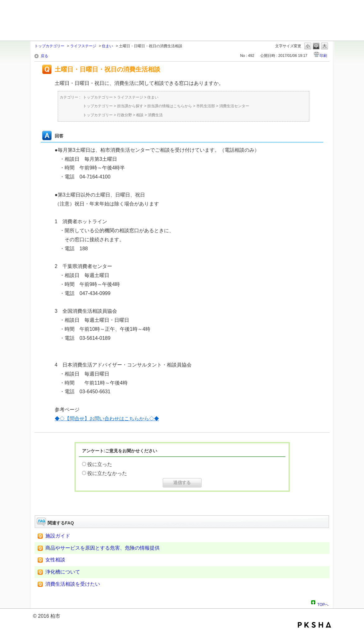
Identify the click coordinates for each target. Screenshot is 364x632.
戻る (44, 56)
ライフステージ (83, 46)
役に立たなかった (107, 473)
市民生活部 (206, 106)
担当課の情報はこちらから (170, 106)
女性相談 (55, 560)
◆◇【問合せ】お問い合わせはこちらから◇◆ (107, 419)
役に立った (100, 464)
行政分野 (125, 115)
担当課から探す (130, 106)
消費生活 (155, 115)
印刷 (323, 56)
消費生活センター (234, 106)
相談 (140, 115)
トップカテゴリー (49, 46)
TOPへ (323, 604)
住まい (107, 46)
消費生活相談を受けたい (73, 584)
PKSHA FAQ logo (314, 625)
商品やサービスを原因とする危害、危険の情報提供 (102, 548)
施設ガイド (58, 536)
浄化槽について (63, 572)
